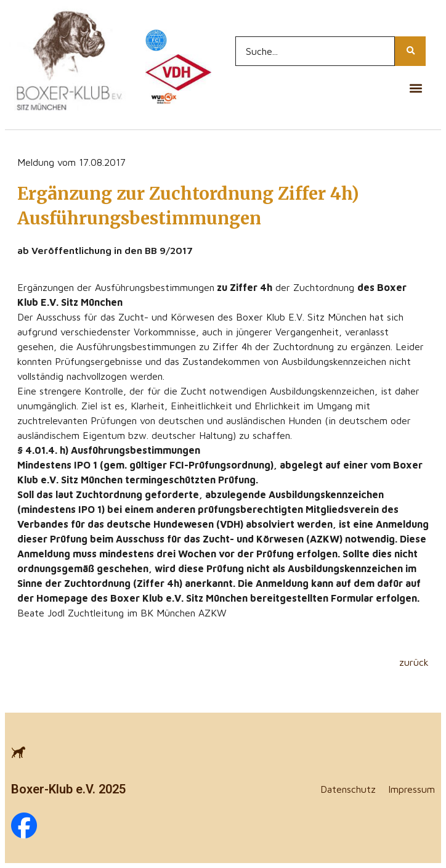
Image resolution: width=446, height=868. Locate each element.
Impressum (412, 789)
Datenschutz (348, 789)
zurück (414, 662)
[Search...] (315, 51)
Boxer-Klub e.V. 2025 (68, 789)
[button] (416, 88)
